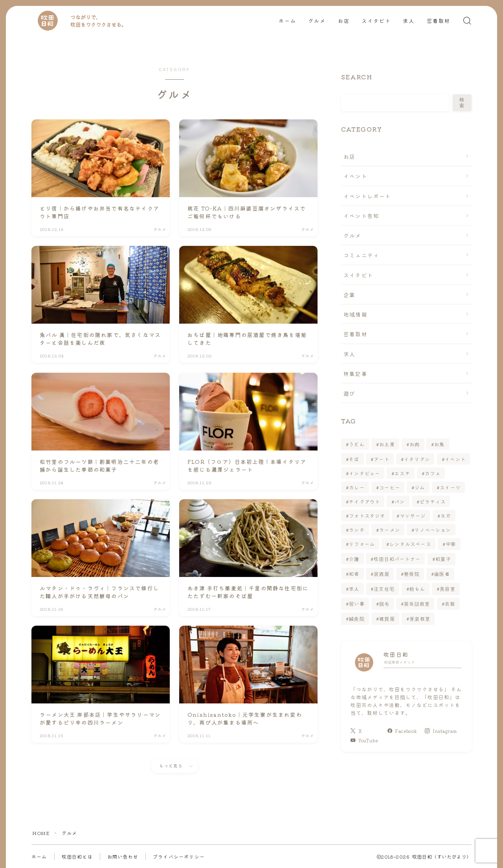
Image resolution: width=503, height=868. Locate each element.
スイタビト (376, 21)
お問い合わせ (123, 856)
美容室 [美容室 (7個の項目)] (448, 589)
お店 (344, 21)
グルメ (317, 21)
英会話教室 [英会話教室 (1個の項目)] (417, 603)
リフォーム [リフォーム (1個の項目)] (362, 544)
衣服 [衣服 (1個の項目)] (450, 603)
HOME (41, 833)
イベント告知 (361, 216)
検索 (462, 103)
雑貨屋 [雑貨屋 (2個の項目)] (387, 618)
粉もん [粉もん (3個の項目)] (417, 589)
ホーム (287, 21)
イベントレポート (367, 196)
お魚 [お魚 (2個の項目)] (440, 444)
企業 (349, 295)
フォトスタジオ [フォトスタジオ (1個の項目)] (367, 515)
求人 (409, 21)
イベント (355, 176)
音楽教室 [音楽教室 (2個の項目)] (420, 618)
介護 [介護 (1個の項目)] (354, 559)
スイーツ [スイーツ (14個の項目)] (450, 487)
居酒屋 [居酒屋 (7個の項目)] (382, 574)
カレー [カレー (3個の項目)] (357, 487)
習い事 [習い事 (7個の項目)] (357, 603)
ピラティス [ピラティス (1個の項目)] (433, 501)
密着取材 (439, 21)
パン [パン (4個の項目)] (400, 501)
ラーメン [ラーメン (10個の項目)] (390, 530)
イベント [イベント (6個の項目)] (455, 459)
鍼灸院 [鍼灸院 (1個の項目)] (357, 618)
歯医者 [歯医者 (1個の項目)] (442, 574)
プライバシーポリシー (179, 856)
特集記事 (355, 374)
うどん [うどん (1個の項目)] (357, 444)
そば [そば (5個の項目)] (354, 459)
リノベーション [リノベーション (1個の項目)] (433, 530)
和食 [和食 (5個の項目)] (354, 574)
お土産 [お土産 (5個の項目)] (387, 444)
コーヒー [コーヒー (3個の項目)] (390, 487)
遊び (349, 393)
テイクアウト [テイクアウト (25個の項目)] (364, 501)
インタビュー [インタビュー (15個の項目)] (364, 473)
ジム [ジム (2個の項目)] (420, 487)
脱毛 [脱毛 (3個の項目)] (384, 603)
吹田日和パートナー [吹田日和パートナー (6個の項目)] (397, 559)
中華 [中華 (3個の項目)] (451, 544)
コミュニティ (361, 255)
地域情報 (355, 314)
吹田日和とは (77, 856)
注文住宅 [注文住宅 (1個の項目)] (385, 589)
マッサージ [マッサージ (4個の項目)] (413, 515)
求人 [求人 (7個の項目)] (354, 589)
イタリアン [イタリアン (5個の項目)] (417, 459)
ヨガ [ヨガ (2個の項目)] (446, 515)
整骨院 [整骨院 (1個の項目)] (412, 574)
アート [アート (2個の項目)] (382, 459)
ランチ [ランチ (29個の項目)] (357, 530)
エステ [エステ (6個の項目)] (402, 473)
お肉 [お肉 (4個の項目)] (415, 444)
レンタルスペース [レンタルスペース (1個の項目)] (410, 544)
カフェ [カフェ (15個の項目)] (433, 473)
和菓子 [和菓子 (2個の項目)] (443, 559)
